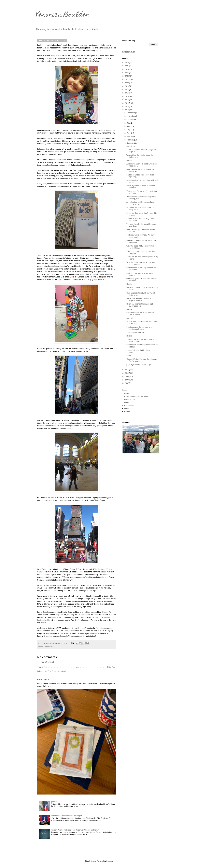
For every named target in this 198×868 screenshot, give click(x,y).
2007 (127, 383)
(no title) (54, 802)
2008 (127, 380)
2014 (127, 103)
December (131, 113)
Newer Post (42, 667)
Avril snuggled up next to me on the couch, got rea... (140, 274)
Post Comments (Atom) (57, 671)
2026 (127, 62)
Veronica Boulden (62, 15)
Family (127, 403)
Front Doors (43, 679)
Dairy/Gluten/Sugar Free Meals (136, 397)
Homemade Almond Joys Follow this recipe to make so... (140, 299)
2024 (127, 69)
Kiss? (129, 356)
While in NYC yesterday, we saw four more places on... (141, 263)
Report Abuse (129, 52)
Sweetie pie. (131, 146)
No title (129, 161)
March (130, 136)
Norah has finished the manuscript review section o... (140, 305)
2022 (127, 76)
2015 (127, 100)
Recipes (127, 412)
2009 (127, 376)
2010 (127, 373)
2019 (127, 86)
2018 (127, 90)
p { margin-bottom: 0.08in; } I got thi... (141, 365)
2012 (127, 110)
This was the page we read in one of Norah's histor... (140, 340)
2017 (127, 93)
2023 (127, 73)
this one (105, 612)
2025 (127, 66)
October (130, 119)
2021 (127, 79)
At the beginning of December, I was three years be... (140, 203)
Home (77, 667)
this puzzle (92, 612)
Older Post (111, 667)
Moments (128, 409)
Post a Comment (47, 662)
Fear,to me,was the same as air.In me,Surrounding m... (139, 328)
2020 (127, 83)
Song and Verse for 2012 (136, 333)
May (129, 130)
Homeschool (48, 647)
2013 (127, 106)
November (131, 116)
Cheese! (130, 318)
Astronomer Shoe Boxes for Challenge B (67, 816)
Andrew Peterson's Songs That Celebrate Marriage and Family (75, 830)
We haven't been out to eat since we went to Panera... (140, 314)
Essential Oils (130, 400)
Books (127, 394)
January (130, 143)
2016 (127, 96)
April (129, 133)
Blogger (109, 861)
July (129, 123)
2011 (127, 370)
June (129, 126)
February (131, 140)
